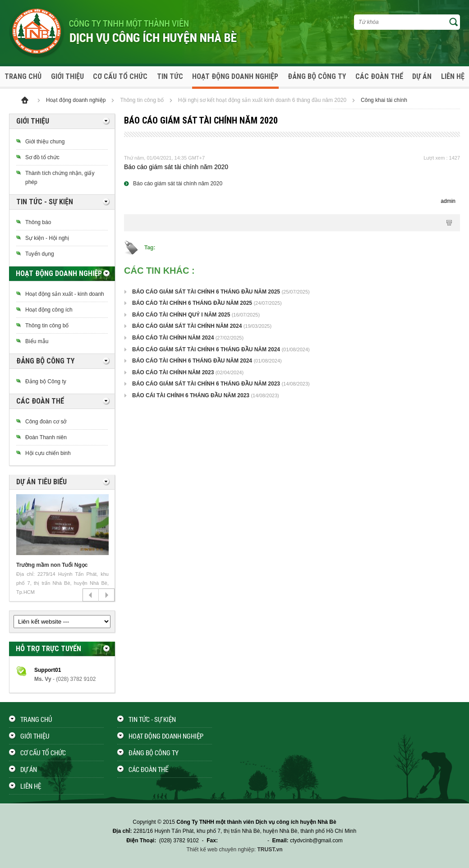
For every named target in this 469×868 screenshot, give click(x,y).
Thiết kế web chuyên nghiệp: (221, 850)
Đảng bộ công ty (317, 76)
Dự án (422, 76)
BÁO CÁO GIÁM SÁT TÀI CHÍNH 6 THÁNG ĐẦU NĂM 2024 (206, 349)
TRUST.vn (270, 850)
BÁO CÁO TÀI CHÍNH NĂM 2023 (173, 372)
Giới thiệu (67, 76)
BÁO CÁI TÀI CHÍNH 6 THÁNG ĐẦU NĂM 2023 (191, 395)
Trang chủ (23, 76)
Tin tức (170, 76)
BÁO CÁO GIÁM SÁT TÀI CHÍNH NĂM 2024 (187, 326)
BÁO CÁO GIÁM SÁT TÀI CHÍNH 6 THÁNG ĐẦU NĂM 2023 (206, 384)
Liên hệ (453, 76)
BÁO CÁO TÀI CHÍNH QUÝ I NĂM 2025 (181, 315)
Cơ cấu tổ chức (120, 76)
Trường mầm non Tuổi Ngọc (52, 565)
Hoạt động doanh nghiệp (235, 76)
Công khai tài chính (384, 100)
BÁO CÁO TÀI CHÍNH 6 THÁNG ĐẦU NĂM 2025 (192, 303)
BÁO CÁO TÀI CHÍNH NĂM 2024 (173, 338)
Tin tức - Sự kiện (152, 719)
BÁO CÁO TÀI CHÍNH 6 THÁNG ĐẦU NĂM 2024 (192, 361)
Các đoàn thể (379, 76)
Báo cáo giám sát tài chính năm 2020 (178, 184)
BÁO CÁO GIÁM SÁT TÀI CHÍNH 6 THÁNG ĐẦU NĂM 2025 (206, 292)
